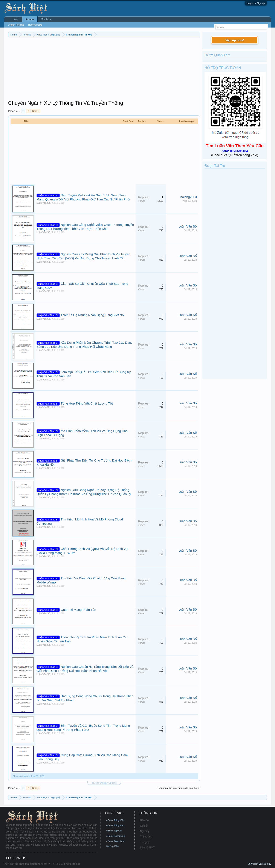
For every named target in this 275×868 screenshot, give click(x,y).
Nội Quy (145, 831)
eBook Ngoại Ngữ (116, 836)
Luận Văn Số (43, 203)
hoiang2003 (189, 197)
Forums (30, 19)
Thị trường (146, 837)
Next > (36, 111)
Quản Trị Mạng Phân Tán (78, 610)
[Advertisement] (104, 70)
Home (16, 19)
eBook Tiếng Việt (115, 820)
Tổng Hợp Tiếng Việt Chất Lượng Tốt (87, 403)
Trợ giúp (145, 842)
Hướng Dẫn (112, 846)
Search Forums (16, 25)
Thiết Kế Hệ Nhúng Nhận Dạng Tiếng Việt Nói (92, 315)
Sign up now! (235, 40)
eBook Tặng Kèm (115, 841)
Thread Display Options (104, 783)
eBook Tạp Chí (114, 831)
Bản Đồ (144, 820)
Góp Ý (144, 826)
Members (46, 19)
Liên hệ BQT (147, 848)
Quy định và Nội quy (259, 864)
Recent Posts (35, 25)
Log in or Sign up (256, 3)
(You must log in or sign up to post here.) (179, 788)
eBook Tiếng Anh (115, 825)
